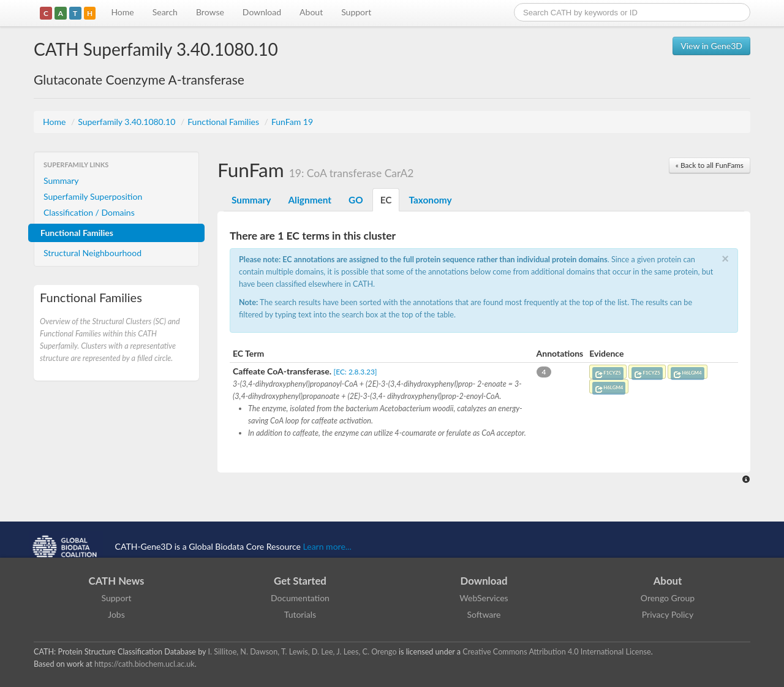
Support (356, 12)
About (311, 12)
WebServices (484, 598)
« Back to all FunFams (710, 165)
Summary (61, 180)
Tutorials (300, 614)
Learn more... (327, 546)
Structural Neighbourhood (92, 253)
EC (386, 200)
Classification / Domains (89, 212)
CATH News (117, 581)
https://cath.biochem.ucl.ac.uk (145, 664)
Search (165, 12)
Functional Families (224, 122)
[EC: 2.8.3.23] (356, 372)
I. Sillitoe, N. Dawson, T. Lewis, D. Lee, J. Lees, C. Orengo (303, 652)
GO (356, 200)
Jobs (116, 614)
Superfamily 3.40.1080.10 (128, 122)
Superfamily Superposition (93, 196)
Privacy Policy (668, 614)
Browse (210, 12)
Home (122, 12)
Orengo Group (668, 598)
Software (484, 614)
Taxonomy (430, 200)
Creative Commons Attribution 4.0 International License (556, 652)
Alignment (310, 200)
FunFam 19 (292, 122)
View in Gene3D (711, 46)
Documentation (300, 598)
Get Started (300, 581)
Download (262, 12)
